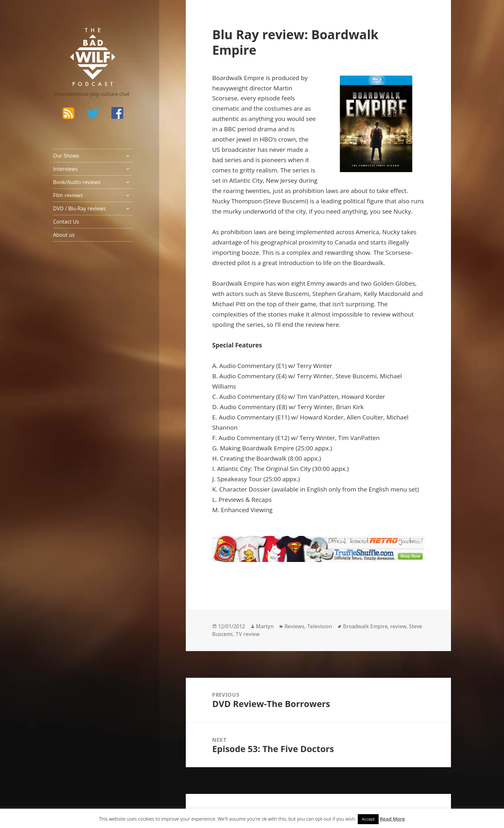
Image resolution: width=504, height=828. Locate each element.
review (398, 626)
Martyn (265, 626)
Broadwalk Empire (365, 626)
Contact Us (66, 222)
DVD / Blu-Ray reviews (79, 208)
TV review (248, 634)
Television (319, 626)
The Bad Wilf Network (80, 37)
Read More (392, 819)
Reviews (294, 626)
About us (64, 235)
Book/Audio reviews (77, 182)
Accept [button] (368, 819)
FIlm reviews (68, 195)
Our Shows (66, 156)
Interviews (65, 169)
